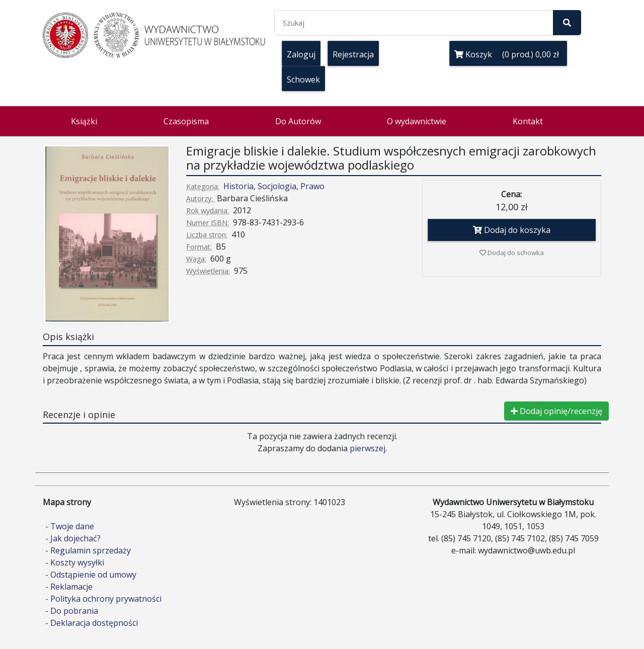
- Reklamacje (69, 587)
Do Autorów (298, 121)
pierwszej (368, 448)
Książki (84, 121)
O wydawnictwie (417, 121)
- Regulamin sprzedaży (88, 550)
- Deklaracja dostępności (92, 623)
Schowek (303, 79)
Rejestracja (353, 54)
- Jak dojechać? (73, 538)
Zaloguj (301, 54)
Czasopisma (186, 121)
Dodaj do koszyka (512, 230)
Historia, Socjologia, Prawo (274, 186)
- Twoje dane (70, 526)
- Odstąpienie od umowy (91, 575)
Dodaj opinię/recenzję (556, 411)
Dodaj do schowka (512, 253)
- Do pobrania (72, 611)
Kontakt (528, 121)
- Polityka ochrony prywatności (103, 599)
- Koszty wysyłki (75, 562)
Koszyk (508, 54)
